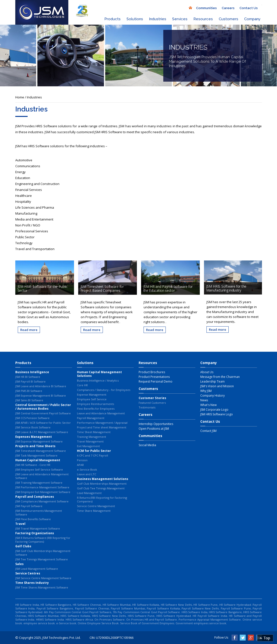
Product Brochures (152, 372)
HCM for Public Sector (94, 451)
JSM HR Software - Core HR (33, 465)
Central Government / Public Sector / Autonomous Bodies (43, 407)
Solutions (135, 19)
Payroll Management (91, 418)
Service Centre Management (96, 506)
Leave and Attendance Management (101, 413)
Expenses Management (34, 437)
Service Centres (28, 573)
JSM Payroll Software (29, 506)
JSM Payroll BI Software (30, 381)
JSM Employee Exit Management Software (43, 492)
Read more (29, 330)
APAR (80, 465)
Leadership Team (212, 381)
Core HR (82, 385)
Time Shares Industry (32, 583)
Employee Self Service (92, 399)
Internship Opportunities (156, 424)
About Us (207, 372)
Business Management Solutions (103, 479)
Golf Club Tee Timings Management (101, 488)
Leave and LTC (87, 474)
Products (112, 19)
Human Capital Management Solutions (99, 374)
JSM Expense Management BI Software (41, 396)
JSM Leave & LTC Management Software (42, 432)
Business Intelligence (32, 372)
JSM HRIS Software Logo (217, 414)
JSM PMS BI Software (29, 391)
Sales (19, 564)
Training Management (92, 437)
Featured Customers (152, 403)
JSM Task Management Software (36, 455)
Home (20, 97)
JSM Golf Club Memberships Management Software (43, 553)
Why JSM (206, 391)
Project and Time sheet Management (102, 427)
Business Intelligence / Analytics (98, 380)
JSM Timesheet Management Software (41, 451)
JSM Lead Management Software (37, 569)
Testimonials (147, 407)
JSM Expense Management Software (39, 441)
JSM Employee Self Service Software (39, 469)
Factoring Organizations (35, 533)
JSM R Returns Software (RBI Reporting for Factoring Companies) (43, 540)
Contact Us (249, 8)
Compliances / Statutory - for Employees (104, 390)
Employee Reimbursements (95, 404)
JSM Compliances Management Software (42, 501)
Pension (82, 460)
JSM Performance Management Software (42, 487)
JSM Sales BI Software (29, 400)
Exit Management (88, 446)
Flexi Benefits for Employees (96, 409)
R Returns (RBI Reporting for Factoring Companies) (102, 499)
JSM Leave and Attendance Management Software (42, 476)
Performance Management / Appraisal (102, 423)
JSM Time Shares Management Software (42, 587)
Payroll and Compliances (35, 497)
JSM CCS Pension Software (32, 418)
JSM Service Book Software (33, 427)
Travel (20, 524)
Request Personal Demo (156, 381)
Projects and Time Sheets (35, 446)
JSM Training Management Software (39, 483)
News (204, 400)
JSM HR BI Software (28, 377)
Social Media (147, 445)
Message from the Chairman (220, 377)
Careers (228, 8)
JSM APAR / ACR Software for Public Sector (43, 423)
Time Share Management (94, 511)
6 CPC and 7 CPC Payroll (92, 455)
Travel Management (90, 441)
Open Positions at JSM (154, 429)
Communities (206, 8)
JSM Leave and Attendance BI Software (41, 386)
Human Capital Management (38, 460)
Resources (203, 19)
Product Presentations (154, 377)
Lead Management (89, 493)
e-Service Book (87, 469)
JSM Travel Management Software (38, 528)
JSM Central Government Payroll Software (43, 413)
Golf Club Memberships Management (102, 484)
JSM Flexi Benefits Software (33, 519)
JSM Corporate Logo (214, 410)
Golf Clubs (23, 546)
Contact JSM (208, 431)
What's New (208, 405)
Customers (229, 19)
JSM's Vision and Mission (217, 386)
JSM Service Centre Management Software (43, 578)
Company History (212, 396)
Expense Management (92, 395)
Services (180, 19)
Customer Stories (152, 398)
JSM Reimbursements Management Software (39, 513)
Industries (158, 19)
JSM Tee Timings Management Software (42, 559)
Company (252, 19)
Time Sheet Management (94, 432)
